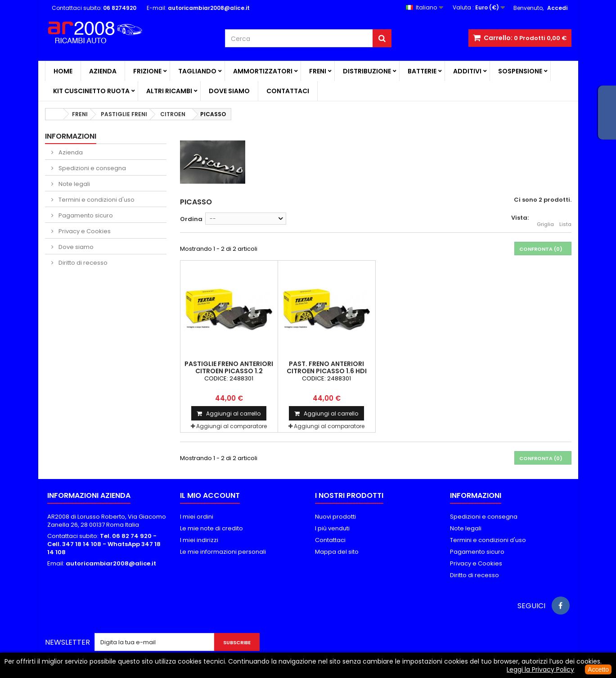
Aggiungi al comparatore (232, 426)
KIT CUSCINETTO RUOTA (91, 91)
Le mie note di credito (211, 528)
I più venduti (332, 528)
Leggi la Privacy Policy (540, 669)
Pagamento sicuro (85, 215)
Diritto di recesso (82, 263)
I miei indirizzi (199, 540)
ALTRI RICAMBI (169, 91)
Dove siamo (229, 91)
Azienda (103, 71)
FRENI (318, 71)
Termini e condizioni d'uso (96, 200)
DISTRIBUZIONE (367, 71)
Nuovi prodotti (335, 517)
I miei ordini (197, 517)
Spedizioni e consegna (92, 168)
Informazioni (71, 136)
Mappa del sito (337, 552)
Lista (565, 219)
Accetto (598, 669)
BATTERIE (422, 71)
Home (63, 71)
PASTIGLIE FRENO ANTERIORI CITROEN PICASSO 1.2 (229, 367)
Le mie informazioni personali (223, 552)
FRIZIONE (147, 71)
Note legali (74, 184)
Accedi (557, 8)
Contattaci (288, 91)
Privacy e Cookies (84, 231)
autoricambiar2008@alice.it (111, 563)
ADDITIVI (467, 71)
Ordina (191, 219)
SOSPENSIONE (520, 71)
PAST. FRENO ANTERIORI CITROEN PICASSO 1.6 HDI (327, 367)
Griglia (545, 219)
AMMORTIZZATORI (263, 71)
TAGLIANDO (197, 71)
